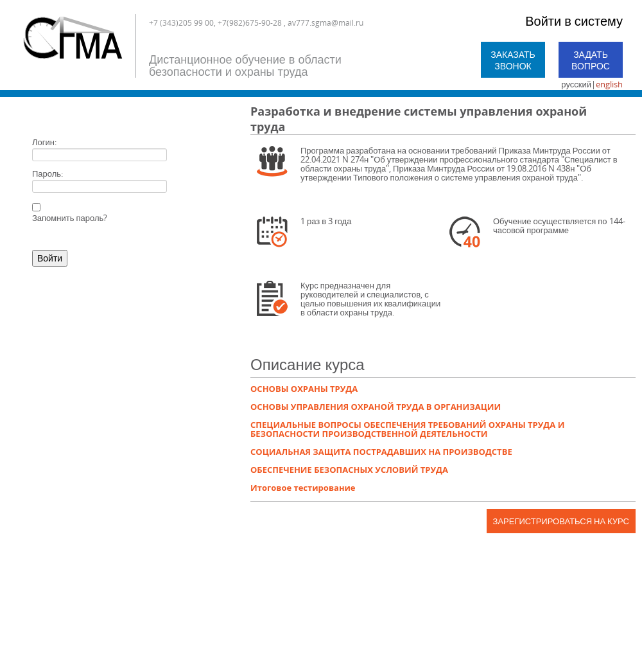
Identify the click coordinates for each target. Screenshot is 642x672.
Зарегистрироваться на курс (561, 521)
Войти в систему (574, 21)
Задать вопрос (591, 60)
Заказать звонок (513, 60)
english (609, 84)
